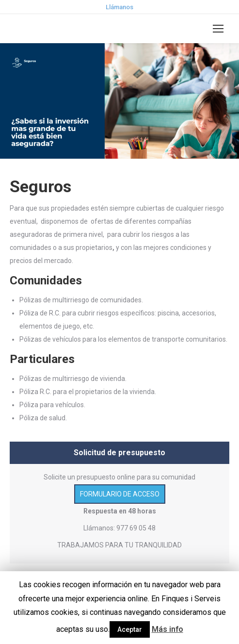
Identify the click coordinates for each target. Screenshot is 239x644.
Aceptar (130, 629)
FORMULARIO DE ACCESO (120, 494)
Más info (167, 629)
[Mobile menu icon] (218, 29)
